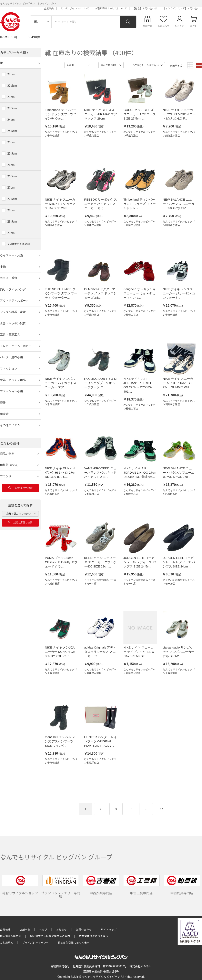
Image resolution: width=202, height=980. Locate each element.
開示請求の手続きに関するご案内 (50, 936)
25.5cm (12, 153)
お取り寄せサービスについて (111, 8)
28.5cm (12, 221)
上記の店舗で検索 (20, 522)
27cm (11, 187)
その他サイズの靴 (19, 244)
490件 (36, 37)
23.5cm (12, 108)
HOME (5, 37)
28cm (11, 210)
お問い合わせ (84, 929)
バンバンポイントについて (74, 8)
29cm (11, 233)
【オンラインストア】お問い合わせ (182, 8)
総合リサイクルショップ (20, 885)
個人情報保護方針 (11, 936)
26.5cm (12, 176)
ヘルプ (43, 929)
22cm (11, 74)
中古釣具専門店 (182, 885)
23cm (11, 97)
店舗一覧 (25, 929)
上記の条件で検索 (20, 488)
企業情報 (5, 929)
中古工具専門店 (141, 885)
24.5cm (12, 131)
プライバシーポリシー (36, 942)
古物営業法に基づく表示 (94, 936)
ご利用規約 (7, 942)
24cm (11, 120)
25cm (11, 142)
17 (161, 809)
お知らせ (62, 929)
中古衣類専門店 (101, 885)
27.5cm (12, 199)
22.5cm (12, 86)
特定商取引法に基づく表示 (74, 942)
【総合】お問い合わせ (145, 8)
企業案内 (49, 8)
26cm (11, 165)
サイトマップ (109, 929)
